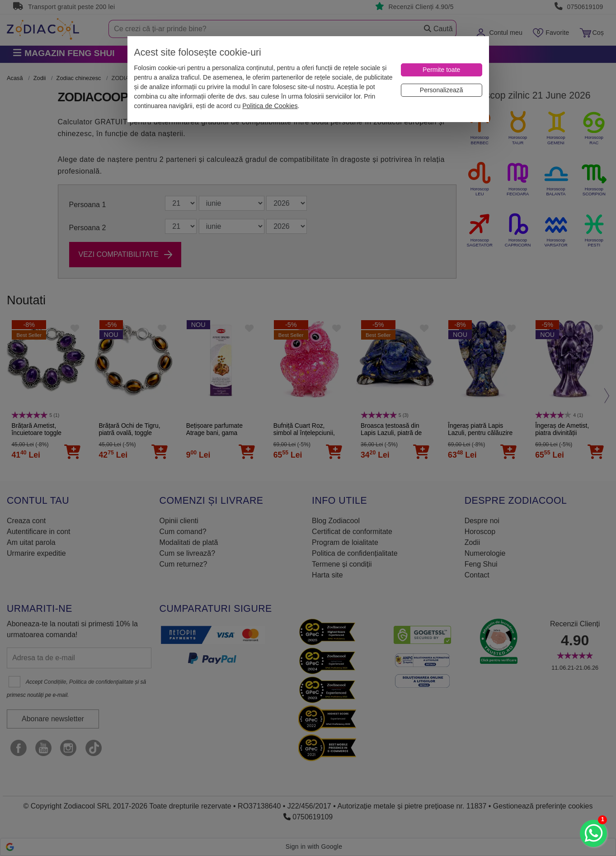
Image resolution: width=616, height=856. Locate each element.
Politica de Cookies (270, 106)
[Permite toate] (442, 70)
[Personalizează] (442, 90)
